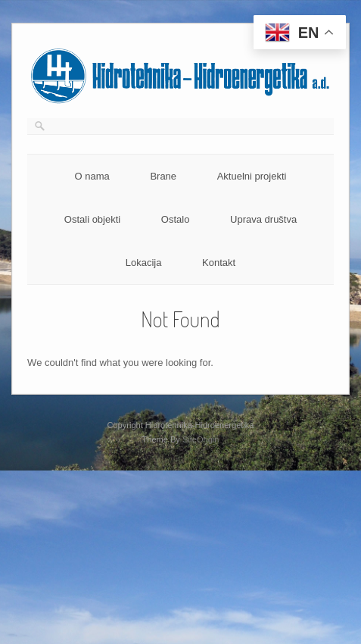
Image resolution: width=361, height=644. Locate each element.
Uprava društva (263, 219)
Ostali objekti (92, 219)
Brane (163, 176)
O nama (92, 176)
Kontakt (219, 263)
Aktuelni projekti (252, 176)
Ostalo (176, 219)
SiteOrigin (201, 439)
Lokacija (144, 263)
